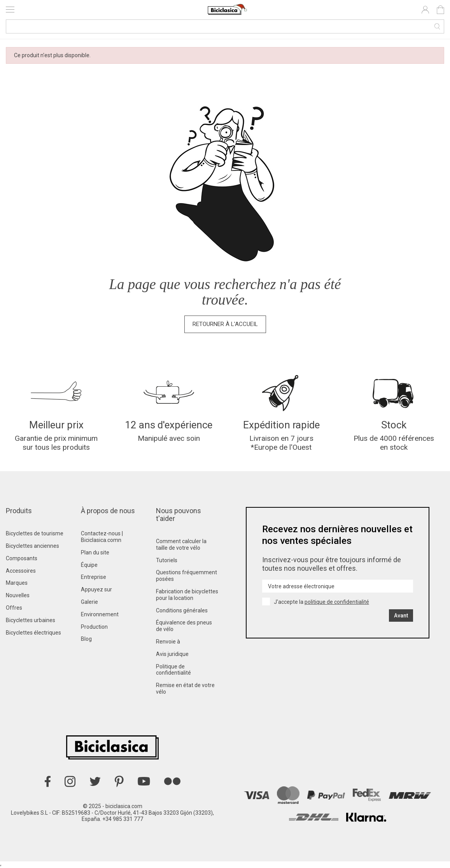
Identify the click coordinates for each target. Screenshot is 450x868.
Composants (22, 558)
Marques (17, 583)
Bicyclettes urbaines (31, 620)
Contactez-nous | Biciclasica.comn (102, 537)
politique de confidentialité (337, 602)
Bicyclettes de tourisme (35, 533)
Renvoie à (168, 642)
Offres (14, 608)
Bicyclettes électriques (33, 633)
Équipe (89, 565)
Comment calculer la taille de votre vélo (181, 544)
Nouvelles (18, 595)
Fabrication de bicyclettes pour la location (187, 595)
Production (94, 627)
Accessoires (21, 571)
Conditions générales (182, 610)
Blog (86, 639)
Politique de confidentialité (173, 670)
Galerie (89, 602)
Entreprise (94, 577)
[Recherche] (225, 26)
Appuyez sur (96, 589)
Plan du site (95, 552)
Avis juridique (172, 654)
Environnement (100, 614)
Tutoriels (167, 560)
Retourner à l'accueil (225, 324)
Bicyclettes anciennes (32, 546)
